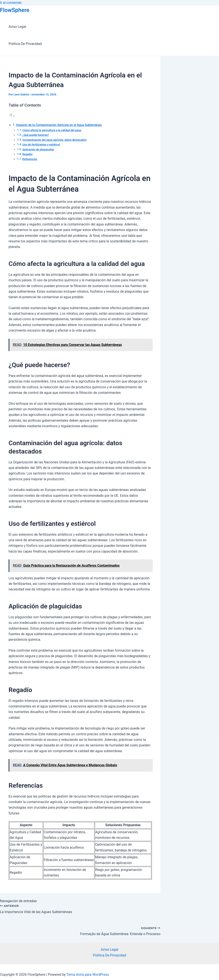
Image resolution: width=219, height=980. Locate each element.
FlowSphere (15, 10)
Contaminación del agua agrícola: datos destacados (55, 140)
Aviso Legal (17, 27)
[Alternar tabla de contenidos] (12, 116)
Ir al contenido (11, 3)
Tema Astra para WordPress (88, 975)
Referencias (30, 159)
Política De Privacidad (25, 44)
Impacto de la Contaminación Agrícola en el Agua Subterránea (59, 125)
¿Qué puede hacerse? (36, 135)
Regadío (28, 154)
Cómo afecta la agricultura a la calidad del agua (52, 130)
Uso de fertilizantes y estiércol (41, 145)
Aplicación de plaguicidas (38, 149)
